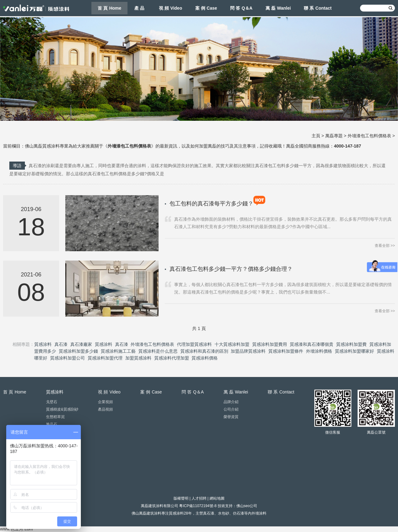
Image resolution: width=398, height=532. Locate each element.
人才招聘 (199, 498)
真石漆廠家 (81, 344)
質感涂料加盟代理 (105, 358)
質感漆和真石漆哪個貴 (312, 344)
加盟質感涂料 (138, 358)
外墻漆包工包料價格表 (369, 136)
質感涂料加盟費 (351, 344)
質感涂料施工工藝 (118, 351)
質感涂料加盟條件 (286, 351)
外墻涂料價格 (319, 351)
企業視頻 (105, 402)
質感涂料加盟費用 (270, 344)
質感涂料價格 (205, 358)
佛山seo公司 (247, 506)
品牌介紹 (231, 402)
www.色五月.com (16, 529)
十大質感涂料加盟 (232, 344)
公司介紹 (231, 409)
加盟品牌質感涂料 (248, 351)
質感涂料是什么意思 (158, 351)
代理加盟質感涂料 (194, 344)
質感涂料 (43, 344)
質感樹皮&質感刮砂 (62, 409)
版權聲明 (181, 498)
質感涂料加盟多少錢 (78, 351)
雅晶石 (52, 424)
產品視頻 (105, 409)
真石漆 (61, 344)
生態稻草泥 (55, 417)
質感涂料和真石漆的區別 (204, 351)
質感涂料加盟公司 (67, 358)
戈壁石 (52, 402)
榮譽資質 (231, 417)
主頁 (316, 136)
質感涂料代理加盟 (172, 358)
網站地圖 (217, 498)
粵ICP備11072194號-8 (198, 506)
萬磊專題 (334, 136)
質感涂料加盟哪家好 (354, 351)
